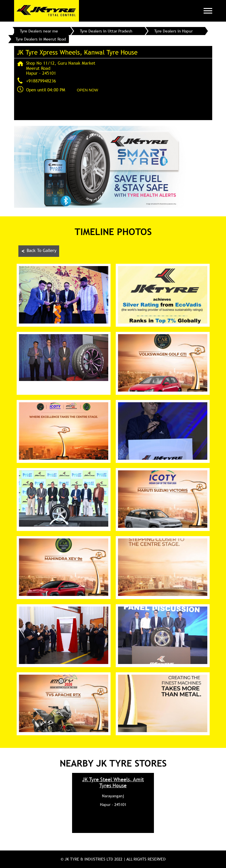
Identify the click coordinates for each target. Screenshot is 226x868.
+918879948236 (41, 81)
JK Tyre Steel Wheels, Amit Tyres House (113, 782)
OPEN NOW (88, 90)
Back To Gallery (39, 251)
